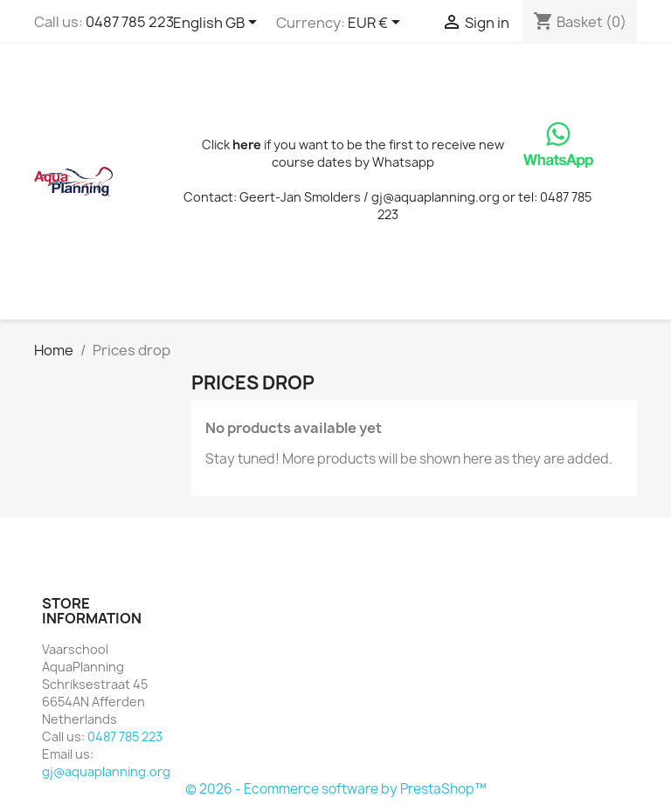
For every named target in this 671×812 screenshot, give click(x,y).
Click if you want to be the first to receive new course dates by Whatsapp (353, 153)
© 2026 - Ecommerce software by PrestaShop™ (336, 789)
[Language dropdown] (218, 24)
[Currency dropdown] (377, 24)
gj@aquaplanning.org (106, 771)
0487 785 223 (130, 22)
